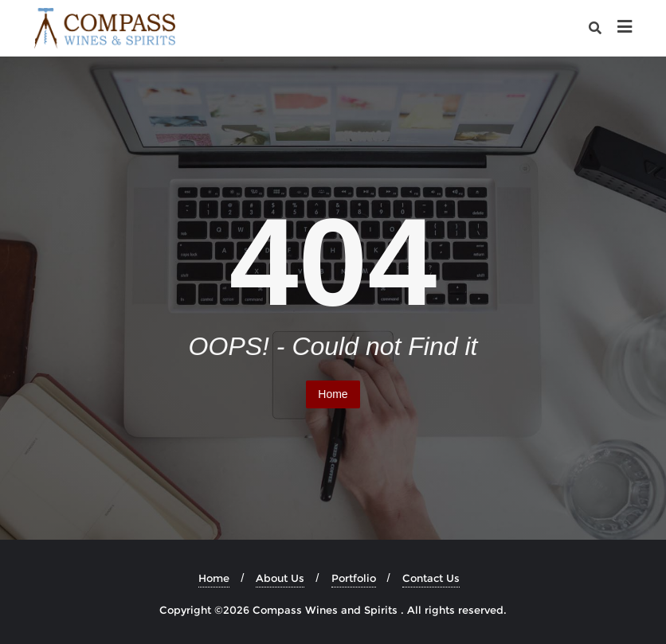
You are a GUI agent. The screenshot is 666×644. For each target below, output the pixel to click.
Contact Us (431, 578)
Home (333, 394)
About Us (280, 578)
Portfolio (354, 578)
